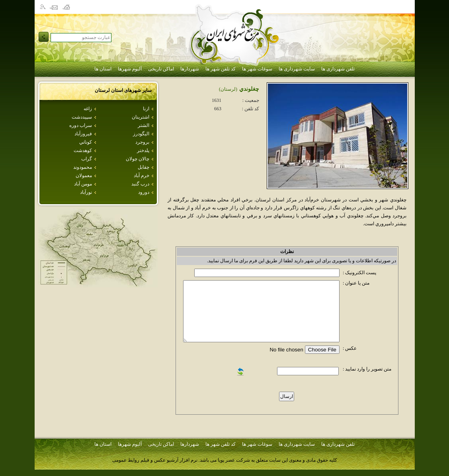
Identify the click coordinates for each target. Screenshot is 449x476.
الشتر (143, 125)
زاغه (88, 109)
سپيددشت (82, 117)
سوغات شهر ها (257, 69)
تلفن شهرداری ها (338, 69)
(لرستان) (228, 89)
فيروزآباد (83, 134)
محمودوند (83, 167)
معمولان (84, 176)
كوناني (86, 142)
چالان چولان (138, 159)
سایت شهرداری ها (297, 69)
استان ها (103, 69)
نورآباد (86, 192)
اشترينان (141, 117)
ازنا (146, 109)
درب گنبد (140, 184)
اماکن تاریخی (161, 69)
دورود (144, 192)
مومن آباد (83, 184)
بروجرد (142, 142)
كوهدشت (83, 150)
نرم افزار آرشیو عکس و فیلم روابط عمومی (155, 460)
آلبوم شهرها (130, 69)
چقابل (143, 167)
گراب (87, 159)
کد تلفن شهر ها (221, 69)
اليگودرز (141, 134)
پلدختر (143, 150)
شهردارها (190, 69)
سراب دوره (81, 125)
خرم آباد (142, 176)
